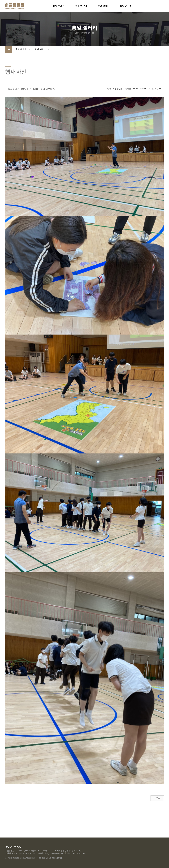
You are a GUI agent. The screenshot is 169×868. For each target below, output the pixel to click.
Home (9, 50)
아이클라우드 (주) (15, 6)
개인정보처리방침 (13, 847)
